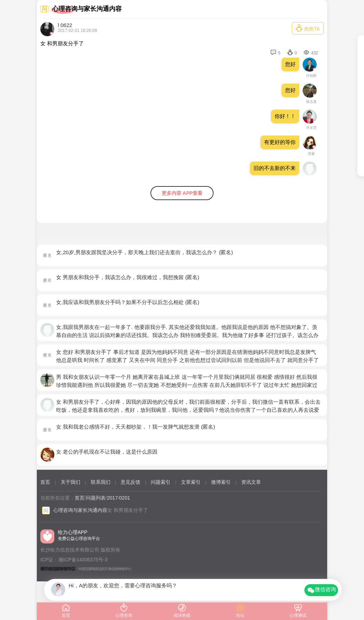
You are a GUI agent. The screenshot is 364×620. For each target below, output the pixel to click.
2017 (112, 498)
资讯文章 (251, 482)
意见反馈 (130, 482)
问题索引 (161, 482)
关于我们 (70, 482)
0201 (125, 498)
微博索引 (221, 482)
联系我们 (101, 482)
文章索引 (191, 482)
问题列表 (96, 498)
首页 (45, 482)
